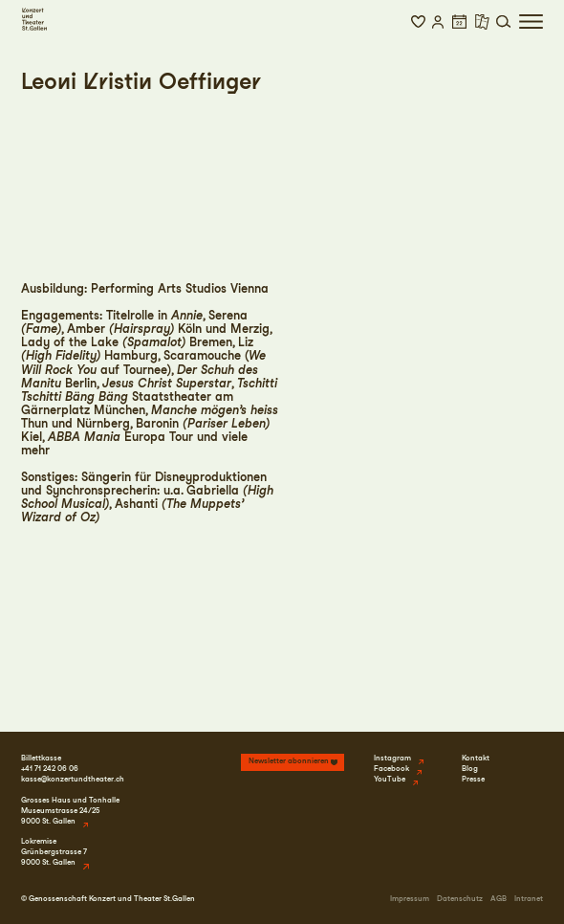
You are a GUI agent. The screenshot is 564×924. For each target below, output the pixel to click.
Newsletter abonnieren (289, 761)
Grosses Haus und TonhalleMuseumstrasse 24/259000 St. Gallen (70, 811)
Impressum (410, 899)
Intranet (529, 899)
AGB (499, 899)
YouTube (390, 779)
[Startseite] (34, 19)
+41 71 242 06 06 (50, 769)
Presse (473, 779)
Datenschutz (460, 899)
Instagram (392, 758)
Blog (470, 769)
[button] (418, 22)
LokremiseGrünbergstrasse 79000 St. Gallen (54, 852)
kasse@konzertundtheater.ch (73, 779)
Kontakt (476, 758)
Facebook (391, 769)
